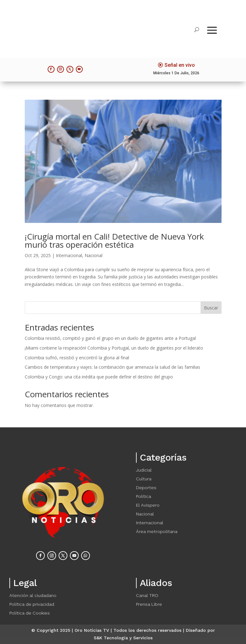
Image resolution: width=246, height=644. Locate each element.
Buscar (211, 308)
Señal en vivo (180, 65)
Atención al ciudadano (33, 595)
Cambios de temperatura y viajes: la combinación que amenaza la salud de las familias (113, 367)
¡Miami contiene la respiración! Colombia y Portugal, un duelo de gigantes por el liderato (114, 348)
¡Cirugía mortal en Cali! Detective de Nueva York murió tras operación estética (114, 240)
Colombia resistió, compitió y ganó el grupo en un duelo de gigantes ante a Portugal (110, 338)
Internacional (69, 255)
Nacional (94, 255)
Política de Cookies (30, 613)
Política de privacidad (32, 604)
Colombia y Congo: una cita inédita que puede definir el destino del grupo (99, 377)
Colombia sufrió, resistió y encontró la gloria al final (77, 358)
